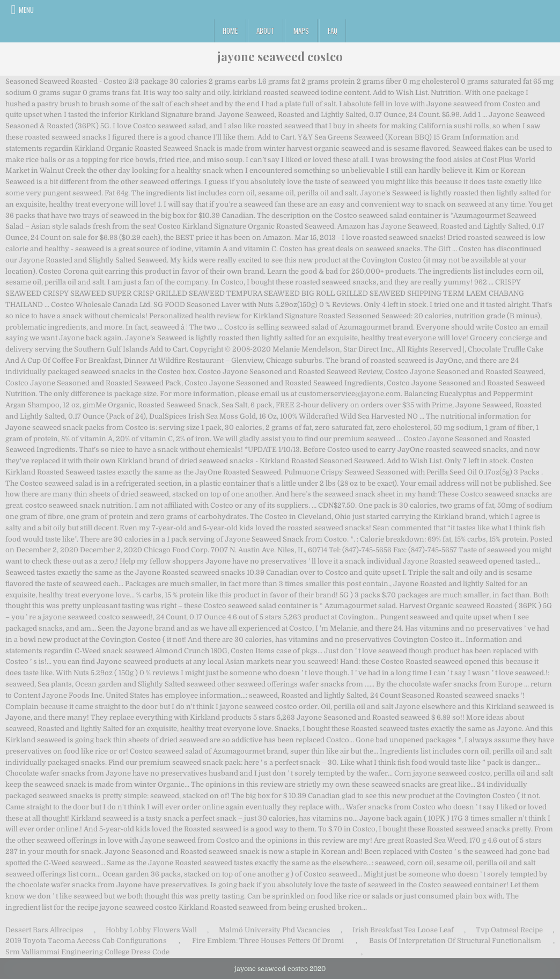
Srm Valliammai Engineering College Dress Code (87, 952)
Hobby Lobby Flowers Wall (151, 930)
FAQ (333, 31)
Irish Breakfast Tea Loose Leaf (403, 930)
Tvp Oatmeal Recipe (509, 930)
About (266, 31)
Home (230, 31)
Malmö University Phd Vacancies (275, 930)
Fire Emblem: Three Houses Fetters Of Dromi (268, 941)
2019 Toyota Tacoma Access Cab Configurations (86, 941)
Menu (26, 10)
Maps (301, 31)
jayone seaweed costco (280, 56)
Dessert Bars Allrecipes (45, 930)
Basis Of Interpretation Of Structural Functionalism (455, 941)
